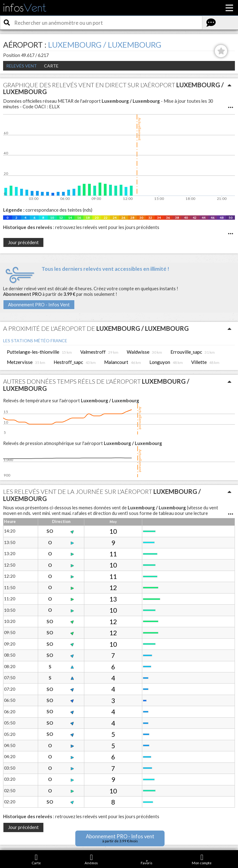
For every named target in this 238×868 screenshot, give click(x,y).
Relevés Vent (22, 66)
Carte (51, 66)
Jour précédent (23, 242)
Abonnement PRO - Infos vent (120, 838)
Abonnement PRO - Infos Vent (39, 305)
